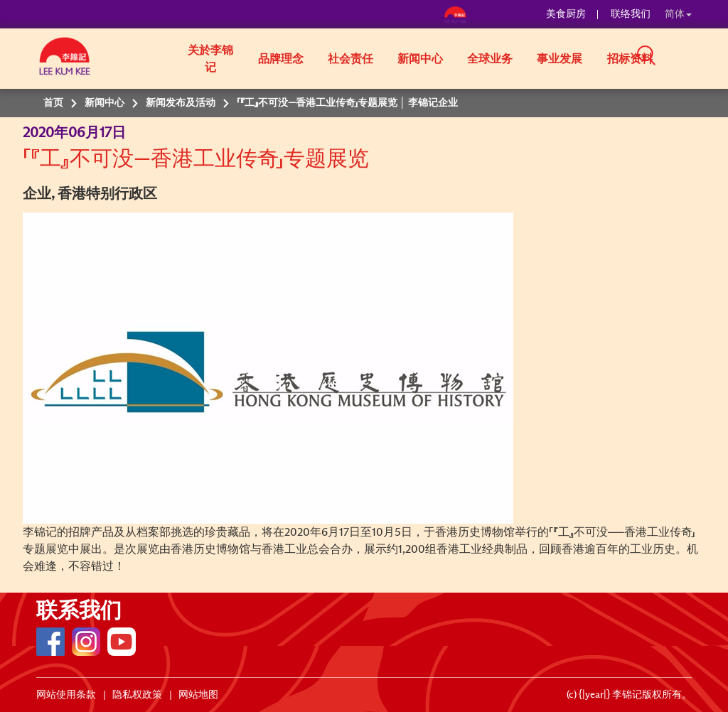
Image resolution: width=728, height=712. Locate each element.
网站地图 (198, 695)
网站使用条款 (66, 695)
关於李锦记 (210, 59)
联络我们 (631, 14)
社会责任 (350, 59)
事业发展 (560, 59)
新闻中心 (420, 59)
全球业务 (490, 59)
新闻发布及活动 (181, 103)
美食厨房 (566, 14)
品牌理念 (281, 59)
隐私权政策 (137, 695)
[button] (697, 58)
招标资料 (630, 59)
